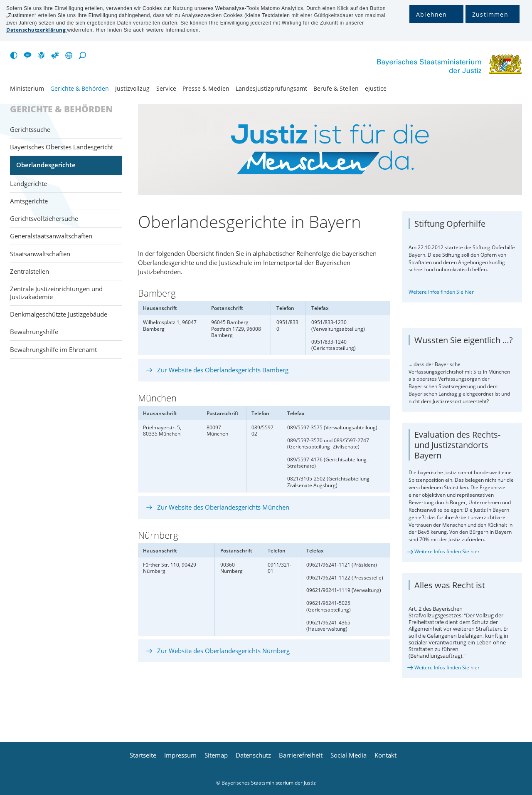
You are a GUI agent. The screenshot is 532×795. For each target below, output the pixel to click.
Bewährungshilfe (34, 332)
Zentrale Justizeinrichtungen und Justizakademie (56, 293)
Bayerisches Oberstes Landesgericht (62, 147)
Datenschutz (253, 755)
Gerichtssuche (30, 129)
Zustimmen (490, 14)
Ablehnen (432, 14)
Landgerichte (28, 183)
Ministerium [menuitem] (27, 89)
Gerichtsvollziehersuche (44, 218)
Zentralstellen (30, 271)
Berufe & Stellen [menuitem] (336, 89)
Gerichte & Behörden (62, 109)
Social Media (349, 755)
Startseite (143, 755)
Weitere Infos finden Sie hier (441, 292)
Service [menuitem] (166, 89)
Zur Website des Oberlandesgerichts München (223, 507)
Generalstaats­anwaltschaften (51, 236)
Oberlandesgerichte (46, 165)
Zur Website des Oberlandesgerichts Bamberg (223, 370)
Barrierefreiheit (301, 755)
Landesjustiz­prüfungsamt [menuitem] (271, 89)
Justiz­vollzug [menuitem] (132, 89)
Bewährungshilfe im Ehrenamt (53, 349)
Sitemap (216, 755)
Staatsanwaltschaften (40, 254)
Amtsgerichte (29, 201)
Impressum (180, 755)
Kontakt (385, 755)
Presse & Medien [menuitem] (206, 89)
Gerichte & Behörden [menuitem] (80, 89)
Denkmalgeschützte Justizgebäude (59, 314)
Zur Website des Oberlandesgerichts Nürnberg (223, 651)
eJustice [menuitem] (376, 89)
